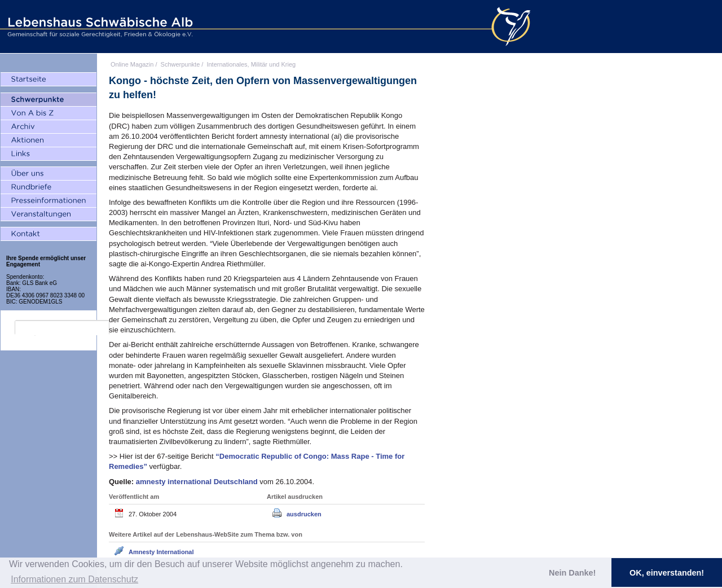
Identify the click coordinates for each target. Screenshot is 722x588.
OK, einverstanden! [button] (667, 573)
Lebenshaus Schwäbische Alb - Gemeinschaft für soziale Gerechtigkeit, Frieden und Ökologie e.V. (99, 27)
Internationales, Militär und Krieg (251, 64)
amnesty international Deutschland (198, 482)
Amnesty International (161, 552)
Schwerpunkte (180, 64)
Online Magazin (132, 64)
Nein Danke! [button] (572, 573)
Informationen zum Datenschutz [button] (74, 579)
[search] (62, 328)
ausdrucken (304, 514)
